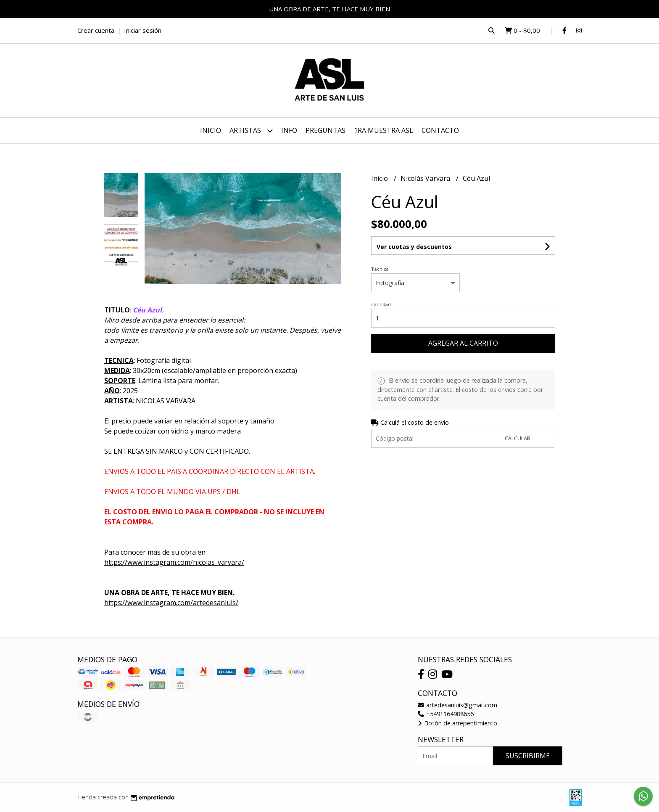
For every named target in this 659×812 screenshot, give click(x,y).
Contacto (440, 130)
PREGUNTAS (326, 130)
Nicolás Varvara (426, 178)
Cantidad (381, 304)
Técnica (380, 269)
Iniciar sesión (143, 30)
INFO (289, 130)
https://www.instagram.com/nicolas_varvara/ (174, 562)
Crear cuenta (96, 30)
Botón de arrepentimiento (457, 723)
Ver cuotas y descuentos (414, 247)
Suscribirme (528, 756)
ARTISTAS (251, 131)
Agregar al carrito (463, 343)
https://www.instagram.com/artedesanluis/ (171, 603)
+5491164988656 (446, 714)
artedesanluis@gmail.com (457, 705)
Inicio (211, 130)
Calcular (518, 438)
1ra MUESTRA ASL (384, 130)
